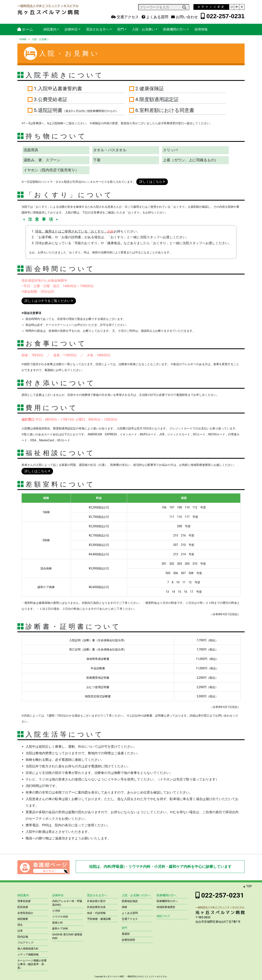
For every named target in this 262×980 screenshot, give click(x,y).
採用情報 (201, 29)
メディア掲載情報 (28, 955)
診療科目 (71, 29)
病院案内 (50, 29)
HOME (23, 39)
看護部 (126, 934)
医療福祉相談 (130, 901)
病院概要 (23, 919)
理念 (20, 925)
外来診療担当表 (96, 907)
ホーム (25, 29)
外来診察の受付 (96, 901)
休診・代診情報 (96, 913)
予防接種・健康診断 (99, 919)
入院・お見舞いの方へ (136, 895)
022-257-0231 (223, 16)
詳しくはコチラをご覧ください (49, 301)
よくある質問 (155, 17)
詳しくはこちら (152, 182)
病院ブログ (163, 916)
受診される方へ (98, 29)
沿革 (20, 931)
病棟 (124, 907)
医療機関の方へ (175, 29)
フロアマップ (25, 943)
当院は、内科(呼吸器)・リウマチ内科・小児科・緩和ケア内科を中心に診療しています (160, 867)
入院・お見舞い (143, 29)
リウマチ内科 (60, 917)
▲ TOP (247, 886)
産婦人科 (58, 923)
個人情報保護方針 (28, 949)
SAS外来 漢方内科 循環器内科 (67, 936)
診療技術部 (128, 940)
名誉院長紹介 (25, 913)
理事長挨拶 (24, 901)
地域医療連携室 (166, 907)
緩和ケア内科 (60, 929)
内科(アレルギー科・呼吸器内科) (67, 903)
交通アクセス (125, 17)
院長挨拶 (23, 907)
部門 (121, 29)
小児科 (56, 911)
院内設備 (23, 937)
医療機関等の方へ (167, 901)
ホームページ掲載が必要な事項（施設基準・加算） (32, 964)
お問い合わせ (184, 17)
